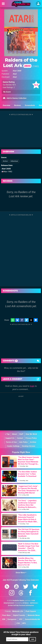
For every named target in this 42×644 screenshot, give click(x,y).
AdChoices (34, 603)
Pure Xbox (6, 615)
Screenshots (30, 105)
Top (7, 434)
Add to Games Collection (15, 98)
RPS (24, 623)
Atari (15, 74)
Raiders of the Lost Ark (20, 63)
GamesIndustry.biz (33, 619)
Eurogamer (12, 619)
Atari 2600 (17, 71)
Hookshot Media (18, 601)
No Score (7, 92)
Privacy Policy (31, 438)
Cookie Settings (13, 446)
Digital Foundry (19, 615)
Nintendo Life (18, 611)
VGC (21, 619)
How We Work (31, 434)
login (32, 386)
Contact (20, 438)
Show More (21, 573)
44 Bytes (26, 603)
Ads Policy (23, 442)
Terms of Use (11, 442)
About (14, 434)
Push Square (31, 611)
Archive (33, 442)
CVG (18, 623)
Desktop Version (29, 446)
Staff (21, 434)
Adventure (14, 161)
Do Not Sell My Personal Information (21, 605)
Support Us (10, 438)
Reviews (18, 105)
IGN (4, 619)
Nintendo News (34, 615)
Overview (7, 105)
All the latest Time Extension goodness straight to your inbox (21, 633)
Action (5, 161)
